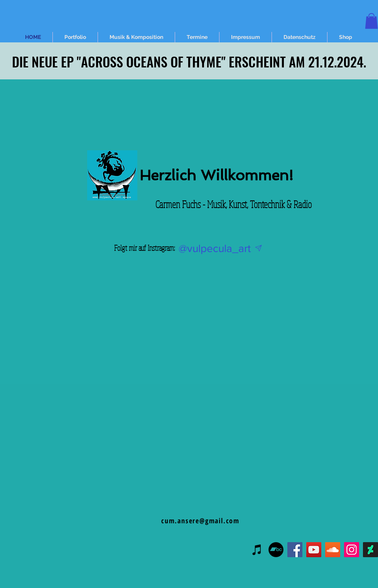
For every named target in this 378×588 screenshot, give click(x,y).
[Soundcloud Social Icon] (333, 550)
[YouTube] (314, 550)
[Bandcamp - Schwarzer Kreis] (276, 550)
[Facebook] (295, 550)
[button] (371, 21)
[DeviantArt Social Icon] (370, 550)
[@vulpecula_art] (214, 248)
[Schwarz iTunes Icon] (257, 550)
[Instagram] (352, 550)
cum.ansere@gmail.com (200, 521)
